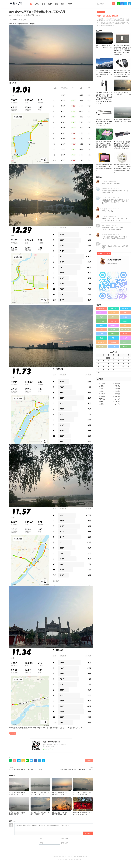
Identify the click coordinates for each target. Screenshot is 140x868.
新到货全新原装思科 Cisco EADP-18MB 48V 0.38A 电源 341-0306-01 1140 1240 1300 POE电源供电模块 (122, 68)
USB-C (101, 313)
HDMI (125, 321)
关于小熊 (56, 857)
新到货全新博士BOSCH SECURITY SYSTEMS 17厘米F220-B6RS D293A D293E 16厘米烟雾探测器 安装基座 (122, 163)
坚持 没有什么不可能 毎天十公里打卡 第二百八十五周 (122, 115)
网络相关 (102, 402)
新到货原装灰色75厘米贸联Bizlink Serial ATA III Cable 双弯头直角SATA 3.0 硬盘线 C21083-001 (104, 116)
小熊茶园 (118, 391)
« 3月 (99, 373)
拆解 (50, 4)
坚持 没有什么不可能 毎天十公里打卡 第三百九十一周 (40, 786)
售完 (56, 4)
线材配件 (118, 399)
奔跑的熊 (13, 733)
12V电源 (113, 321)
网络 (113, 338)
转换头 (125, 338)
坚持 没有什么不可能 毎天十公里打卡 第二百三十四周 (122, 87)
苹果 (125, 325)
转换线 (125, 317)
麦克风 (125, 334)
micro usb (101, 342)
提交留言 (88, 833)
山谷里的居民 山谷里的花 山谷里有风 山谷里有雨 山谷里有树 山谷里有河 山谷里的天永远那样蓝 (104, 138)
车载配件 (102, 404)
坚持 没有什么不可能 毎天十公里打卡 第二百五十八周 (66, 728)
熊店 (44, 4)
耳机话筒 (118, 402)
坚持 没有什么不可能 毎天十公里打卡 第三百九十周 (62, 786)
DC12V (125, 342)
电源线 (113, 313)
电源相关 (102, 396)
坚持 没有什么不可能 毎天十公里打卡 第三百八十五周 (83, 806)
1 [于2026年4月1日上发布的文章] (108, 358)
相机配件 (118, 396)
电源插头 (113, 342)
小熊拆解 (118, 389)
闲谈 (31, 4)
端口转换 (125, 309)
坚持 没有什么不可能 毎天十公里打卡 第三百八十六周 (62, 806)
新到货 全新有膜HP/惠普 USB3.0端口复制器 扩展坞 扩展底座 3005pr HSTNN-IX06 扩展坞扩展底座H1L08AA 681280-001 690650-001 (122, 139)
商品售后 (68, 857)
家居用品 (102, 389)
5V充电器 (113, 325)
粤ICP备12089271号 (76, 860)
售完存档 (118, 384)
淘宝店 (85, 857)
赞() (89, 761)
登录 (63, 4)
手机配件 (102, 394)
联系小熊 (74, 857)
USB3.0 (113, 317)
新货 (37, 4)
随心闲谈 (31, 15)
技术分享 (118, 394)
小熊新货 (102, 391)
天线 (101, 338)
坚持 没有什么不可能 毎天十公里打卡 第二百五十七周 (25, 769)
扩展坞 (101, 330)
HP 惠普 (113, 334)
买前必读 (62, 857)
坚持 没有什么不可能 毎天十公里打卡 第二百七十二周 (104, 40)
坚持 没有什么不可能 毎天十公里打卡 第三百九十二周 (19, 786)
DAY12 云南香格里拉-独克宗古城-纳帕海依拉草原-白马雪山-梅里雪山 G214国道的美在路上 (104, 68)
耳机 (125, 313)
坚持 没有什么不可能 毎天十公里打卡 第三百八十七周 (40, 806)
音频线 (101, 334)
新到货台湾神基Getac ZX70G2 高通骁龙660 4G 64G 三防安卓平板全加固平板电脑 (104, 162)
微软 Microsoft (125, 330)
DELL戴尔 (113, 346)
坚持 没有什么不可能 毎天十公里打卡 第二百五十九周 (77, 769)
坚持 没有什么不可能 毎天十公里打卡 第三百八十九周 (83, 786)
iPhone (125, 346)
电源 (101, 317)
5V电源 (101, 325)
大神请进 (118, 386)
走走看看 (113, 309)
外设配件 (102, 386)
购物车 (70, 4)
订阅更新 (80, 857)
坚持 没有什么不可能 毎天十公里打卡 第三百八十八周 (19, 806)
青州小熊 (45, 728)
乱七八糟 (101, 321)
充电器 (113, 330)
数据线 (101, 346)
